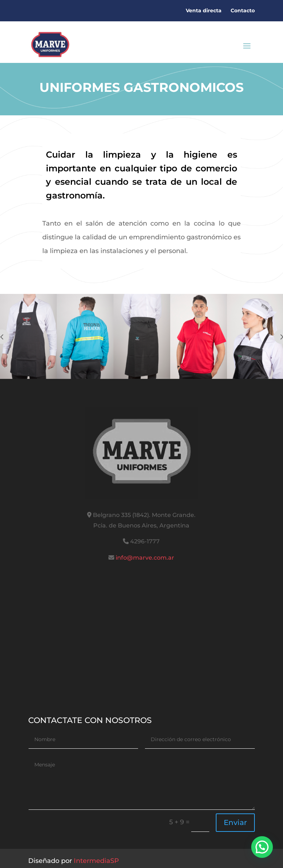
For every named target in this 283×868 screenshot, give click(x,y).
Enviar (235, 822)
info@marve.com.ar (145, 558)
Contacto (243, 10)
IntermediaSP (96, 861)
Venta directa (204, 10)
